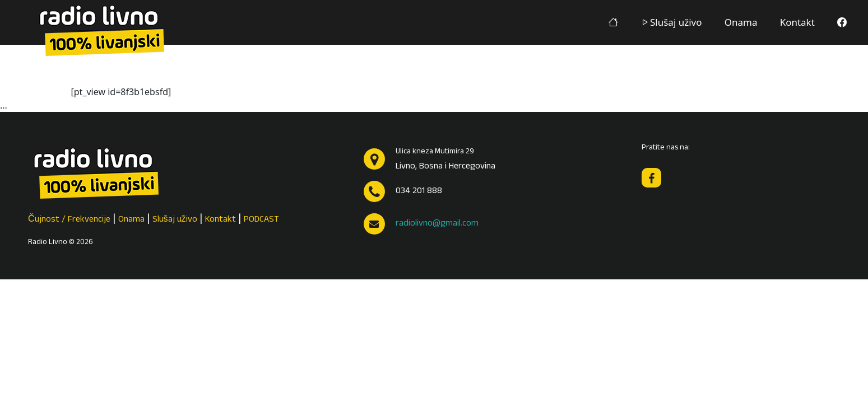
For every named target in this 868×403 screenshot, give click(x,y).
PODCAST (261, 220)
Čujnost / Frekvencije (69, 220)
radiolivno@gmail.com (437, 224)
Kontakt (797, 22)
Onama (741, 22)
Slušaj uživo (671, 22)
